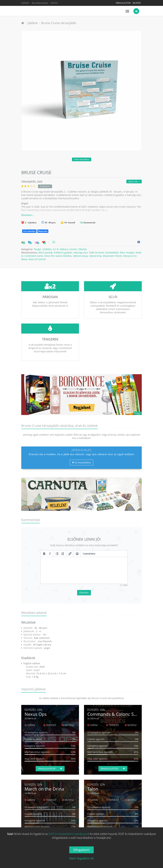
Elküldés (84, 593)
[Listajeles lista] (57, 554)
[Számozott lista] (63, 554)
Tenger (37, 249)
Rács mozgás (127, 253)
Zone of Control (37, 259)
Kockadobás (112, 253)
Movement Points (112, 256)
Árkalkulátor (123, 3)
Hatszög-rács (81, 253)
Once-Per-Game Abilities (58, 256)
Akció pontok (45, 253)
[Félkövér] (44, 554)
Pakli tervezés (97, 253)
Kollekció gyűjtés (63, 253)
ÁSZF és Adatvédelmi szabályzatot (68, 834)
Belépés (137, 3)
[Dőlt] (50, 554)
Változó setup (80, 256)
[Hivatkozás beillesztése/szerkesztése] (70, 554)
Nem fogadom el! (82, 858)
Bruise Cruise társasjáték (59, 23)
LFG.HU (54, 3)
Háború (64, 249)
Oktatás (83, 249)
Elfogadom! (81, 850)
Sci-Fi (56, 249)
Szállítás (47, 249)
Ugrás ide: (134, 181)
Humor (73, 249)
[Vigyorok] (77, 554)
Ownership (95, 256)
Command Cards (34, 256)
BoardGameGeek (40, 3)
